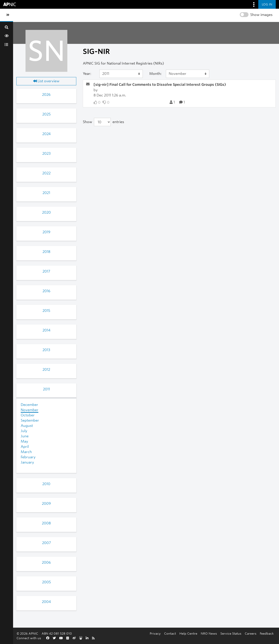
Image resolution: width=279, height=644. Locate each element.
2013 (46, 350)
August (27, 426)
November (30, 410)
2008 (46, 523)
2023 (46, 154)
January (27, 462)
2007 (46, 543)
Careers (251, 633)
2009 (46, 504)
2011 (46, 389)
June (25, 436)
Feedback (267, 633)
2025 (46, 114)
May (24, 441)
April (25, 447)
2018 (46, 252)
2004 (46, 602)
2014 (46, 330)
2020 (46, 212)
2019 (46, 232)
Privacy (155, 633)
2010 (46, 484)
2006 (46, 562)
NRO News (209, 633)
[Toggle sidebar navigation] (8, 15)
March (26, 452)
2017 (46, 271)
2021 (46, 193)
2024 (46, 134)
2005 (46, 582)
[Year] (121, 74)
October (28, 415)
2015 (46, 311)
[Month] (188, 74)
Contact (170, 633)
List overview (46, 81)
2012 (46, 370)
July (24, 431)
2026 (46, 95)
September (30, 420)
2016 (46, 291)
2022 (46, 173)
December (29, 405)
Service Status (231, 633)
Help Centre (188, 633)
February (28, 457)
